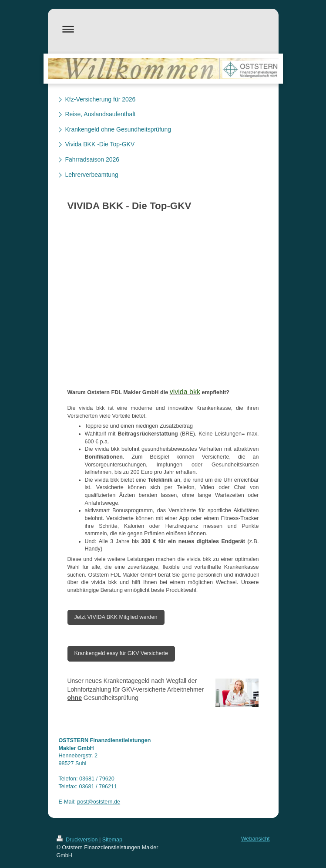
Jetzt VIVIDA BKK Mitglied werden (116, 617)
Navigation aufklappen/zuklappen (163, 29)
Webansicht (255, 839)
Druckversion (78, 840)
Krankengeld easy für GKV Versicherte (121, 653)
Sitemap (112, 840)
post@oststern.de (99, 802)
